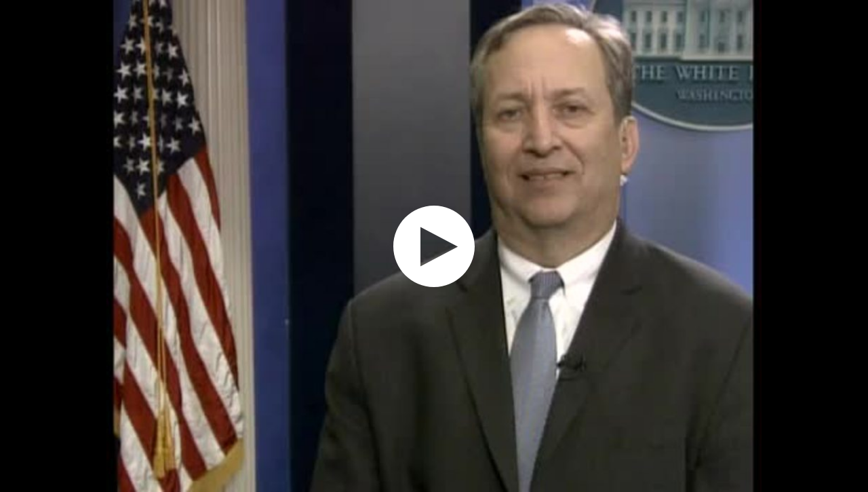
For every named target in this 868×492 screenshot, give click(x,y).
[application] (434, 246)
